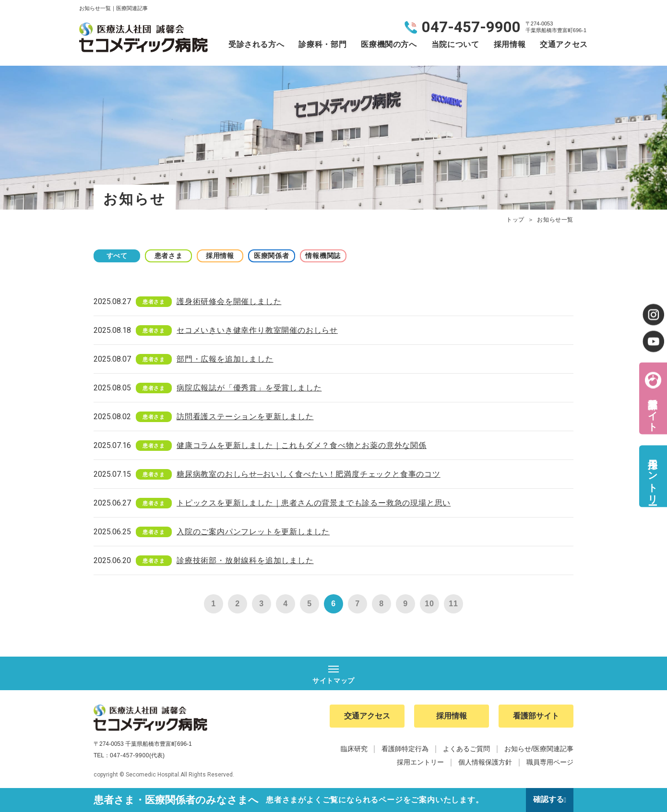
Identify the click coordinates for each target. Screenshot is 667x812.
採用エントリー (653, 476)
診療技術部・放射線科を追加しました (245, 560)
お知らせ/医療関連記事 (539, 749)
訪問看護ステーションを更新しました (245, 417)
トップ (515, 220)
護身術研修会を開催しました (229, 301)
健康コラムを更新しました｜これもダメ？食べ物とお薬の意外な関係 (302, 445)
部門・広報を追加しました (225, 359)
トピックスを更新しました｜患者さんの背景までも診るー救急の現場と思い (314, 503)
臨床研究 (354, 749)
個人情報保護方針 (485, 763)
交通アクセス (564, 44)
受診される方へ (256, 44)
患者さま (171, 256)
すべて (118, 256)
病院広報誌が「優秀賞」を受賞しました (249, 388)
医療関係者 (276, 256)
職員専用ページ (550, 763)
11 (453, 604)
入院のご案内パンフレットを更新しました (253, 532)
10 (429, 604)
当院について (455, 44)
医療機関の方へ (389, 44)
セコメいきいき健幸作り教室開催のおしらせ (257, 330)
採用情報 (510, 44)
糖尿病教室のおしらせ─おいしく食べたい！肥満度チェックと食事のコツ (309, 474)
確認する (548, 800)
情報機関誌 (329, 256)
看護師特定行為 (405, 749)
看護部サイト (653, 409)
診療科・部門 (322, 44)
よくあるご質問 (466, 749)
